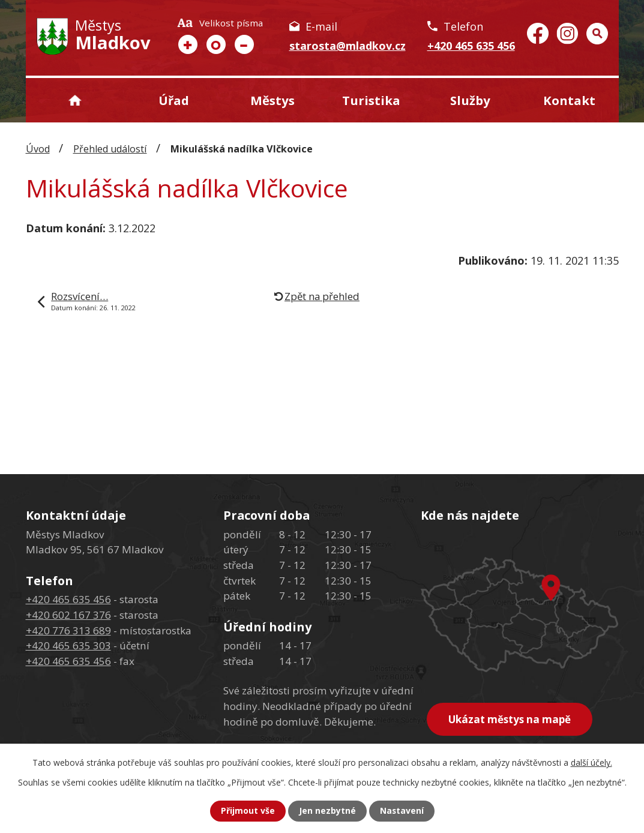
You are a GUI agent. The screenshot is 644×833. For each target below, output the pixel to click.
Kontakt (569, 100)
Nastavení (402, 811)
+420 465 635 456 (471, 46)
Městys (272, 100)
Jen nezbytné (327, 811)
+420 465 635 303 (68, 645)
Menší (244, 44)
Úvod (75, 100)
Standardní (216, 44)
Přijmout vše (247, 811)
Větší (188, 44)
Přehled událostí (110, 149)
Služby (470, 100)
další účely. (591, 762)
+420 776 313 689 (68, 630)
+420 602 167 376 (68, 615)
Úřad (174, 100)
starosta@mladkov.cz (348, 46)
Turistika (371, 100)
